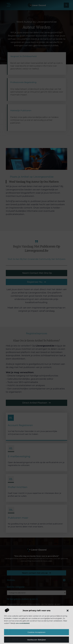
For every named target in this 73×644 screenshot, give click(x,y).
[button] (68, 611)
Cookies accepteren (36, 632)
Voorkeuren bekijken (37, 640)
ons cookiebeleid (23, 623)
